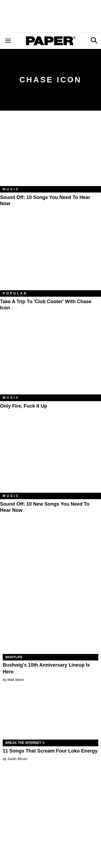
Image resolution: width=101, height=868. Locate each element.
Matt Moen (15, 680)
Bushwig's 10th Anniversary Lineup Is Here (46, 668)
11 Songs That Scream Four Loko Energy (50, 751)
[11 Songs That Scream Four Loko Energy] (50, 716)
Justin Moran (17, 759)
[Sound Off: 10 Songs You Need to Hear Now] (50, 152)
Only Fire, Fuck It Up (24, 406)
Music (11, 189)
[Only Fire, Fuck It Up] (50, 361)
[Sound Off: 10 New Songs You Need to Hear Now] (50, 459)
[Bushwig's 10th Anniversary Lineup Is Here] (50, 630)
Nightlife (14, 657)
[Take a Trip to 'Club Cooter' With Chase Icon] (50, 257)
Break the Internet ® (25, 743)
